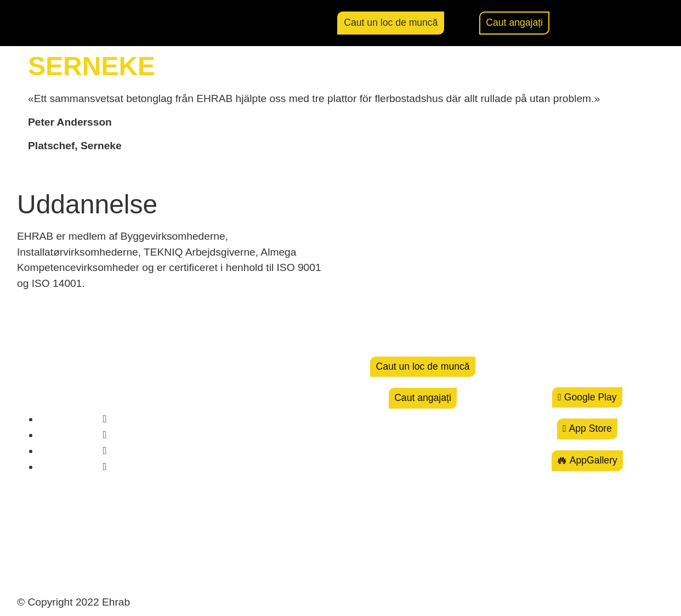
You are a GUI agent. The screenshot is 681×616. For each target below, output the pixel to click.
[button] (598, 23)
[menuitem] (640, 23)
